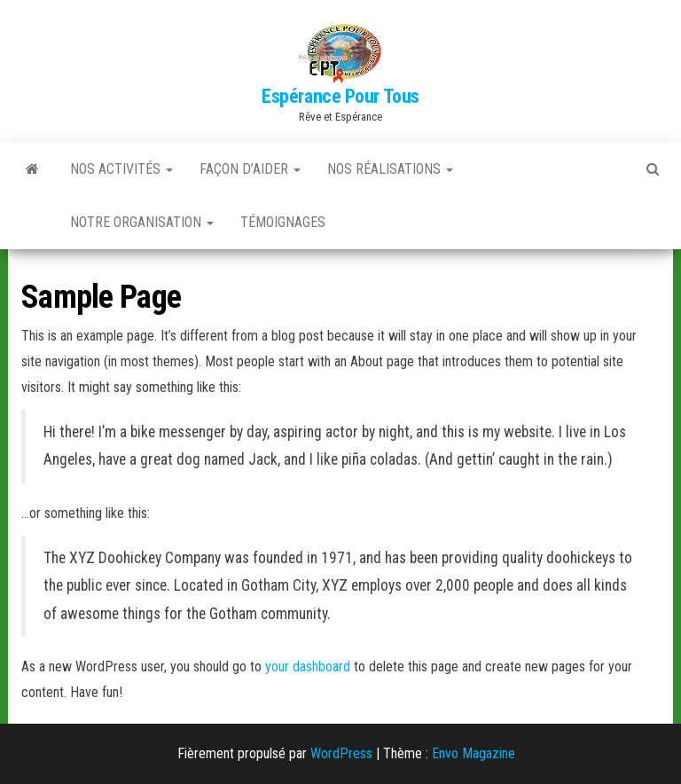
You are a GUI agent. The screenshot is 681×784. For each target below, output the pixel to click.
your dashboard (308, 666)
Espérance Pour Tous (340, 96)
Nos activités (121, 169)
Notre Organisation (142, 222)
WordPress (341, 753)
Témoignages (283, 222)
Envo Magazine (474, 753)
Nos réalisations (390, 169)
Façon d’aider (250, 169)
